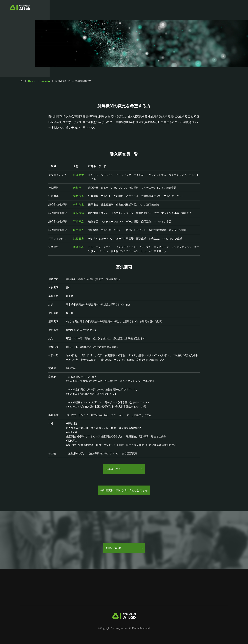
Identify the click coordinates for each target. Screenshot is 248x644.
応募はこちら (124, 469)
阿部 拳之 (78, 222)
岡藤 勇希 (78, 247)
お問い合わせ (124, 548)
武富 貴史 (78, 238)
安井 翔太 (78, 205)
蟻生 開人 (78, 230)
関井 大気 (78, 196)
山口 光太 (78, 175)
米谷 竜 (77, 188)
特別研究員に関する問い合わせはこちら (124, 490)
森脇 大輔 (78, 213)
